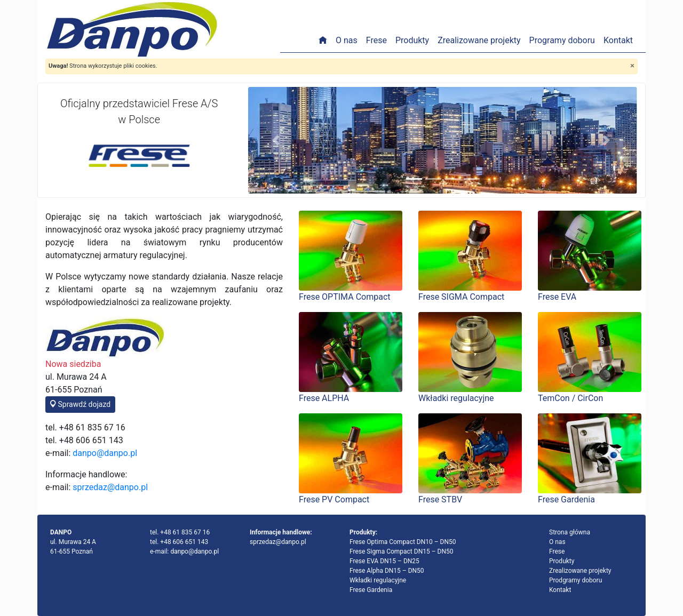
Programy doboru (562, 40)
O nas (347, 40)
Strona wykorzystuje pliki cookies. (103, 66)
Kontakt (618, 40)
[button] (277, 140)
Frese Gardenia (371, 590)
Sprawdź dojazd (80, 404)
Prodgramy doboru (575, 580)
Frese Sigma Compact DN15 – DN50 (401, 551)
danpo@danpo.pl (105, 453)
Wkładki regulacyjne (378, 580)
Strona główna (570, 532)
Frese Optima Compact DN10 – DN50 (403, 542)
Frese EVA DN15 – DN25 (384, 561)
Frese (376, 40)
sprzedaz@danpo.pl (110, 487)
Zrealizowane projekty (479, 40)
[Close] (632, 66)
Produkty (412, 40)
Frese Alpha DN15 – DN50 (387, 571)
